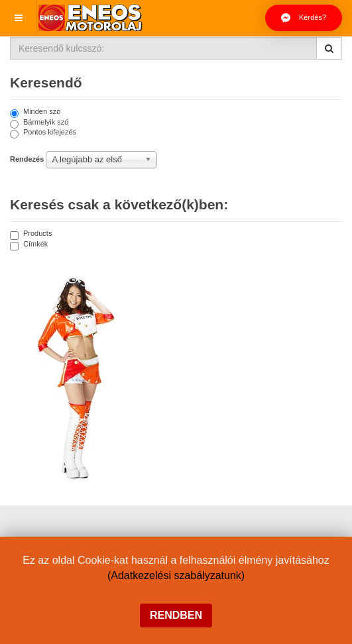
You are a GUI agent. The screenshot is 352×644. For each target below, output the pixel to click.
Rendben (176, 615)
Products (31, 234)
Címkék (29, 245)
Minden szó (35, 112)
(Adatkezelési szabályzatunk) (176, 575)
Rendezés (27, 159)
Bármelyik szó (39, 123)
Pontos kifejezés (43, 133)
